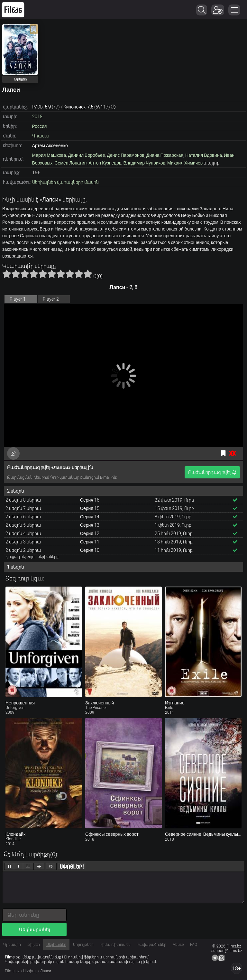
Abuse (178, 945)
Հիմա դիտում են (115, 945)
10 (88, 274)
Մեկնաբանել (35, 929)
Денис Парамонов (126, 155)
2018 (37, 117)
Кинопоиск (75, 107)
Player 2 (51, 299)
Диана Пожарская (165, 155)
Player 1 (18, 299)
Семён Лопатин (70, 163)
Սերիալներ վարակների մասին (65, 182)
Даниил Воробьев (86, 155)
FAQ (194, 945)
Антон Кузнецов (105, 163)
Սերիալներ (56, 945)
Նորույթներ (83, 945)
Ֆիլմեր (34, 945)
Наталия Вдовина (204, 155)
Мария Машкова (49, 155)
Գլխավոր (12, 945)
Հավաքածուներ (152, 945)
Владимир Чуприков (144, 163)
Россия (40, 126)
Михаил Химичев (185, 163)
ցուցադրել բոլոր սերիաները (32, 557)
